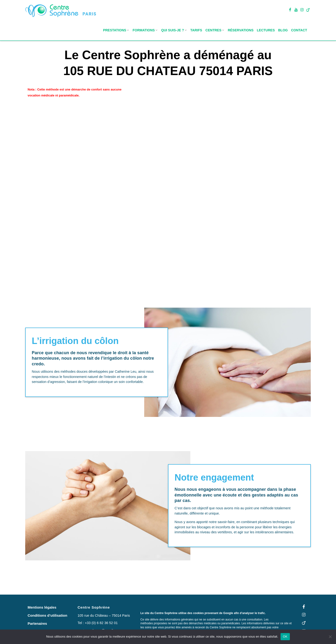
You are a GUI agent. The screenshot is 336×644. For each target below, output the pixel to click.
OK (285, 637)
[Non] (330, 637)
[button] (42, 607)
